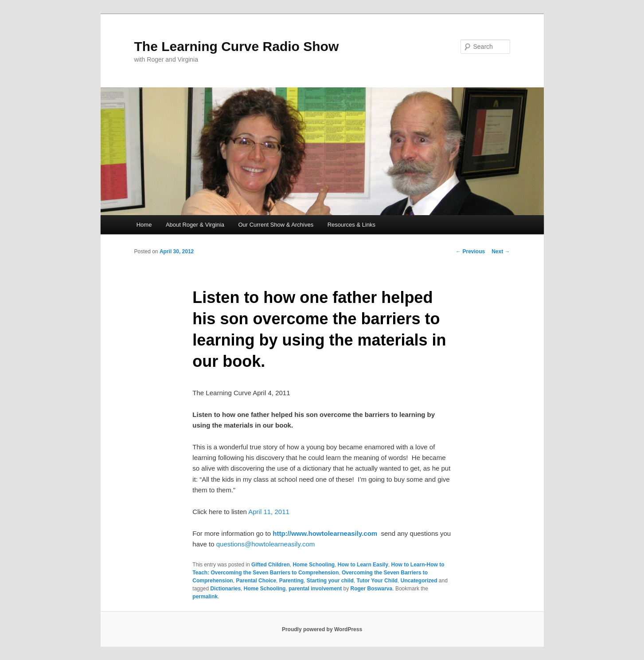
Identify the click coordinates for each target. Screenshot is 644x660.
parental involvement (315, 589)
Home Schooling (314, 565)
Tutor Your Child (377, 581)
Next (501, 251)
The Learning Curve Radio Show (237, 46)
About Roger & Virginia (195, 225)
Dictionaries (225, 589)
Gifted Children (271, 565)
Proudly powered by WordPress (322, 629)
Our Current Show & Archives (276, 225)
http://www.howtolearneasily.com (325, 533)
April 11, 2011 (269, 512)
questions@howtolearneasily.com (266, 544)
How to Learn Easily (363, 565)
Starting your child (330, 581)
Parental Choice (256, 581)
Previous (470, 251)
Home (144, 225)
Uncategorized (419, 581)
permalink (205, 597)
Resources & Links (351, 225)
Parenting (291, 581)
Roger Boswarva (372, 589)
